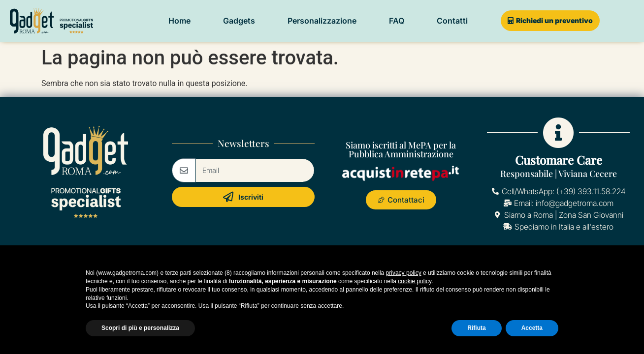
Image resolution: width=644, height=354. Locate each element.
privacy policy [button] (404, 273)
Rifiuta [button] (476, 328)
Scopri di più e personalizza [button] (140, 328)
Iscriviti (243, 197)
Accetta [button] (532, 328)
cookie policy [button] (415, 281)
